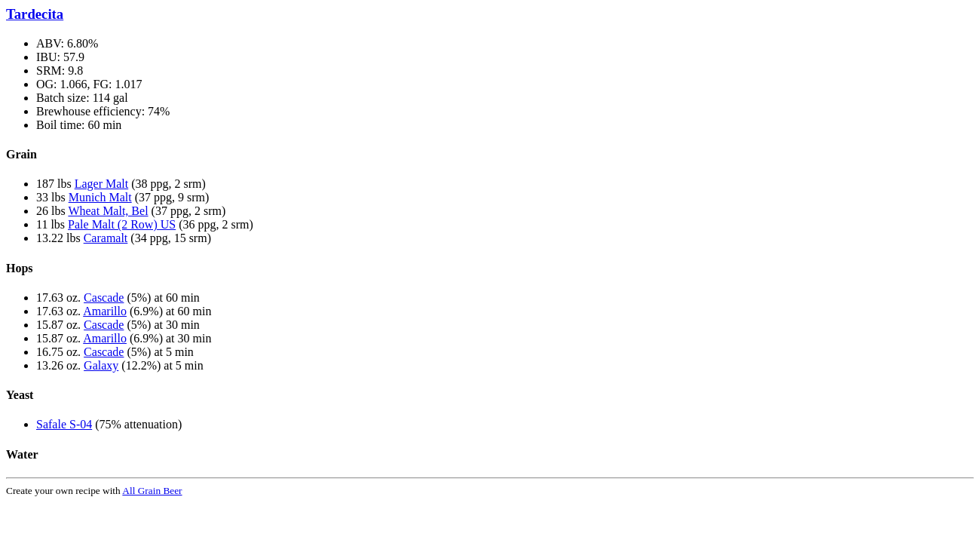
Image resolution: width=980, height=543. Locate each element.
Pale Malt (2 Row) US (122, 224)
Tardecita (35, 14)
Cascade (104, 298)
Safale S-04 (64, 424)
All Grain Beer (152, 491)
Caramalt (106, 238)
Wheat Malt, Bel (108, 211)
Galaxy (101, 365)
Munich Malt (100, 197)
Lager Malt (102, 184)
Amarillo (105, 311)
